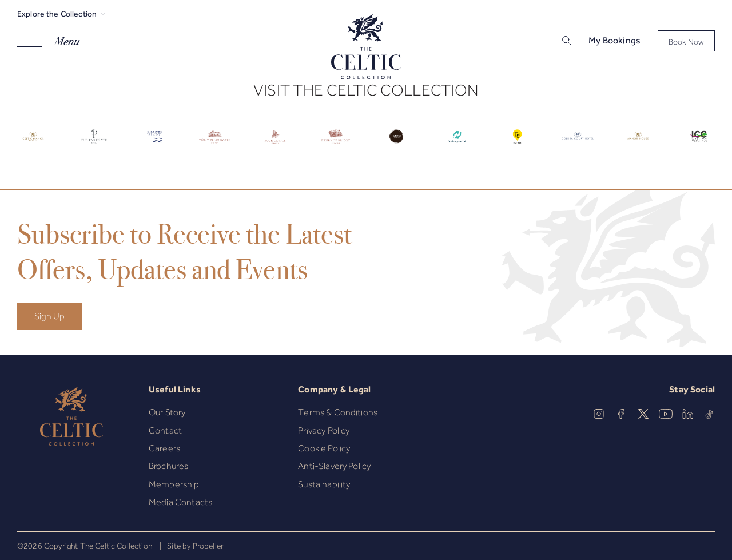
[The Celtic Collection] (366, 48)
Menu (67, 41)
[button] (566, 41)
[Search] (552, 42)
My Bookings (614, 40)
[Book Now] (686, 41)
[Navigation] (48, 41)
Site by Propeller (195, 546)
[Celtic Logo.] (33, 145)
